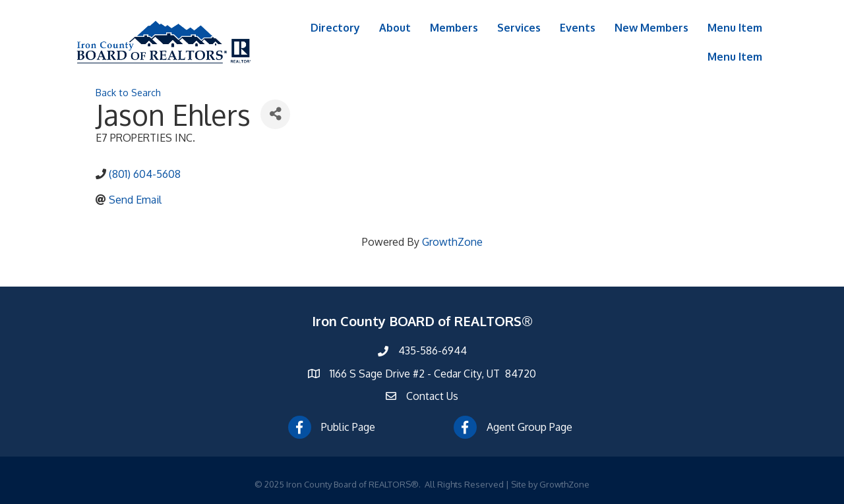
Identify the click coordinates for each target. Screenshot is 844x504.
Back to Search (128, 92)
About (395, 28)
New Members (651, 28)
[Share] (275, 114)
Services (519, 28)
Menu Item (735, 28)
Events (578, 28)
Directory (335, 28)
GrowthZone (452, 242)
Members (454, 28)
